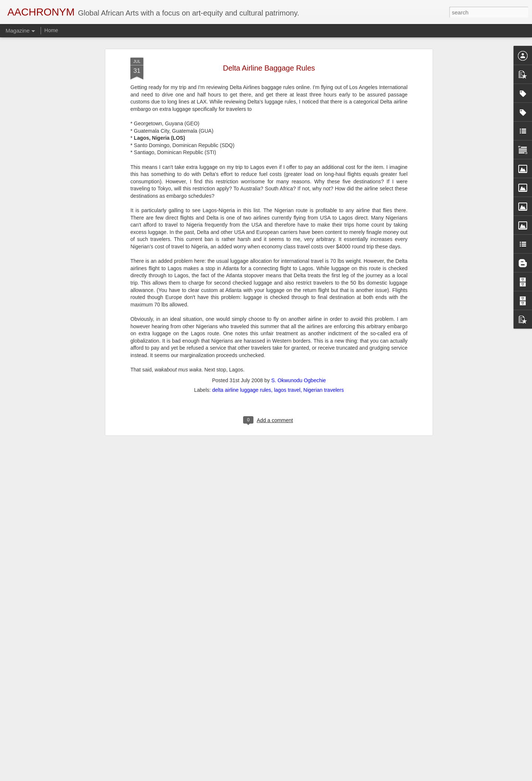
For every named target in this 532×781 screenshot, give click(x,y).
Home (51, 30)
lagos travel (287, 346)
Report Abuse (311, 777)
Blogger (289, 777)
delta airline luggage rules (242, 346)
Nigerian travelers (324, 346)
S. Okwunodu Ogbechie (299, 337)
